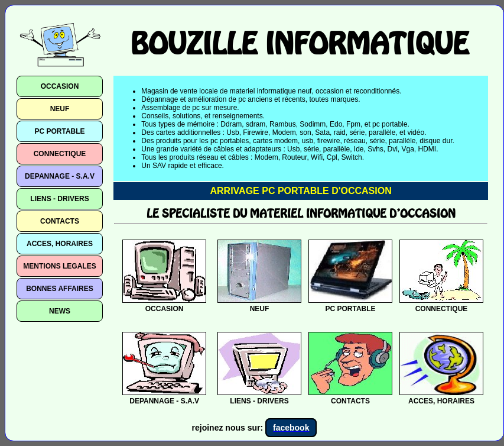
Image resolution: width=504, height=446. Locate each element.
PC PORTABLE (59, 131)
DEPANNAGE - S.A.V (60, 176)
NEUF (60, 109)
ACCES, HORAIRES (60, 244)
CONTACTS (60, 221)
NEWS (60, 311)
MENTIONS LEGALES (59, 266)
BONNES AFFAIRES (60, 289)
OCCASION (60, 86)
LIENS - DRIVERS (59, 199)
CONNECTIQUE (60, 154)
